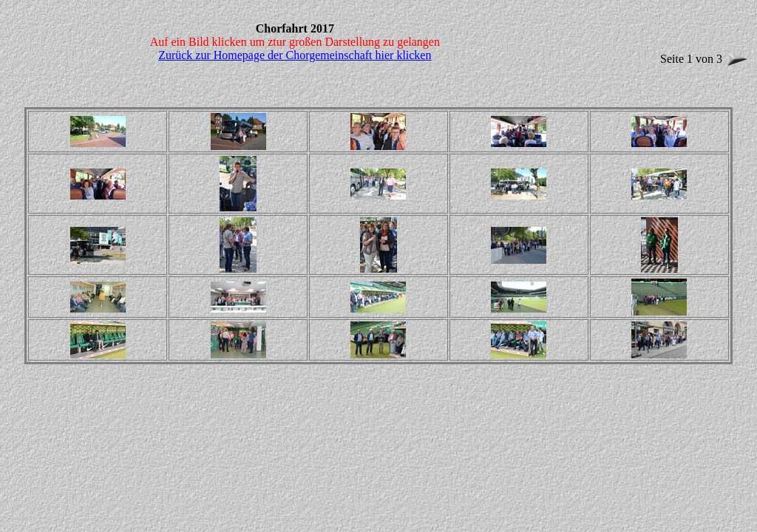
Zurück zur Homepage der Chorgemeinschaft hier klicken (295, 55)
